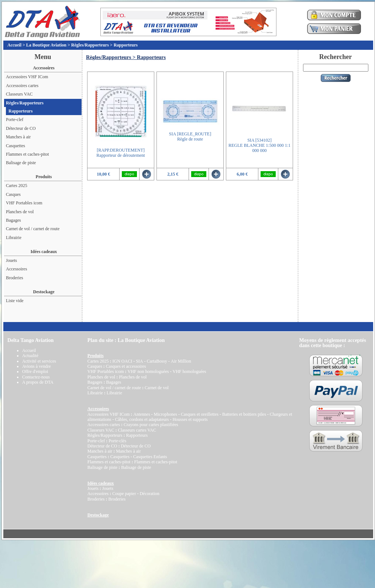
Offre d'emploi (35, 371)
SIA (139, 361)
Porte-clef (15, 120)
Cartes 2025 (17, 186)
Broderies (15, 278)
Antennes (142, 414)
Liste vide (15, 301)
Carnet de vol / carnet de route (33, 229)
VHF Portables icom (24, 203)
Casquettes (16, 146)
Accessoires (16, 269)
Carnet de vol (157, 388)
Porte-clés (117, 441)
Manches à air (18, 137)
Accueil (14, 45)
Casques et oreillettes (200, 414)
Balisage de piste (21, 163)
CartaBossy (157, 361)
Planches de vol (20, 212)
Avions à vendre (37, 366)
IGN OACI (122, 361)
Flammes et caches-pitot (27, 154)
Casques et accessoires (126, 366)
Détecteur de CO (21, 128)
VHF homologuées (189, 371)
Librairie (14, 238)
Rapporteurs (126, 45)
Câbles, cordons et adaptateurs (142, 419)
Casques (13, 194)
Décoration (149, 494)
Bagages (13, 220)
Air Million (181, 361)
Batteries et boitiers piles (244, 414)
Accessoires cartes (22, 86)
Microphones (166, 414)
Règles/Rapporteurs (90, 45)
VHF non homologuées (148, 371)
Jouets (11, 260)
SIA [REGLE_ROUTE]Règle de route (190, 136)
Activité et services (39, 361)
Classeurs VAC (19, 94)
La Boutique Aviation (46, 45)
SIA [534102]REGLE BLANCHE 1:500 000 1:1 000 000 (259, 146)
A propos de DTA (38, 382)
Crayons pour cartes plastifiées (151, 425)
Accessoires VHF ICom (27, 77)
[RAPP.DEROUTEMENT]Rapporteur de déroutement (121, 153)
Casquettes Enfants (150, 457)
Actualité (30, 356)
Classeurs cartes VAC (137, 430)
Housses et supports (190, 419)
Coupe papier (124, 494)
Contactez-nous (36, 377)
